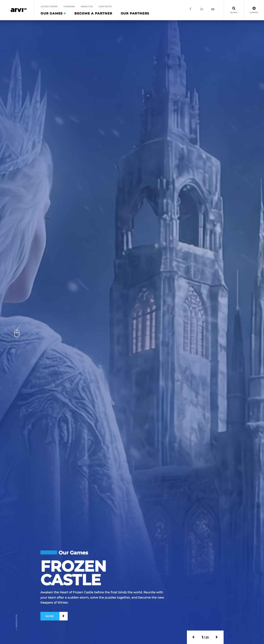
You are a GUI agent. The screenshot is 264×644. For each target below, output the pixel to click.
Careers (69, 6)
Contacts (105, 6)
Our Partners (135, 13)
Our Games (53, 13)
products (16, 621)
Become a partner (93, 13)
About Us (87, 6)
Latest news (49, 6)
